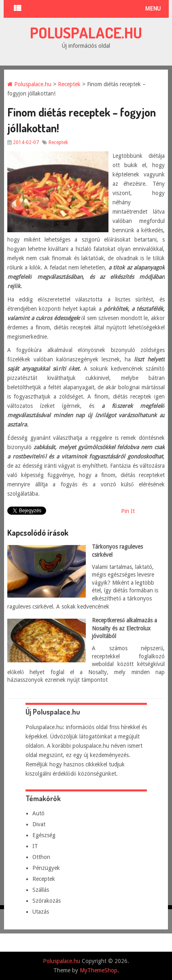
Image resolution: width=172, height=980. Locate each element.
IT (35, 846)
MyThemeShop (99, 970)
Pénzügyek (46, 868)
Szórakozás (47, 901)
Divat (39, 824)
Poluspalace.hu (86, 32)
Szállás (41, 890)
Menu (153, 8)
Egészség (44, 835)
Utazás (41, 912)
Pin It (128, 511)
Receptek (69, 84)
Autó (38, 813)
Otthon (41, 857)
